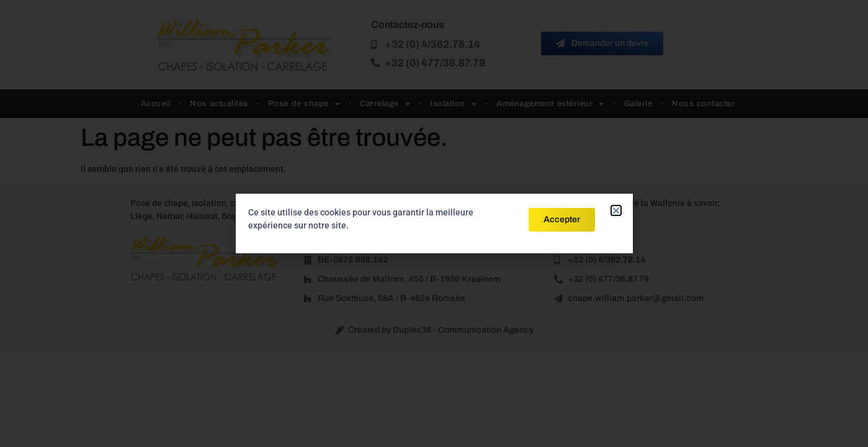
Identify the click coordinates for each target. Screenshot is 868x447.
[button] (616, 210)
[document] (434, 223)
